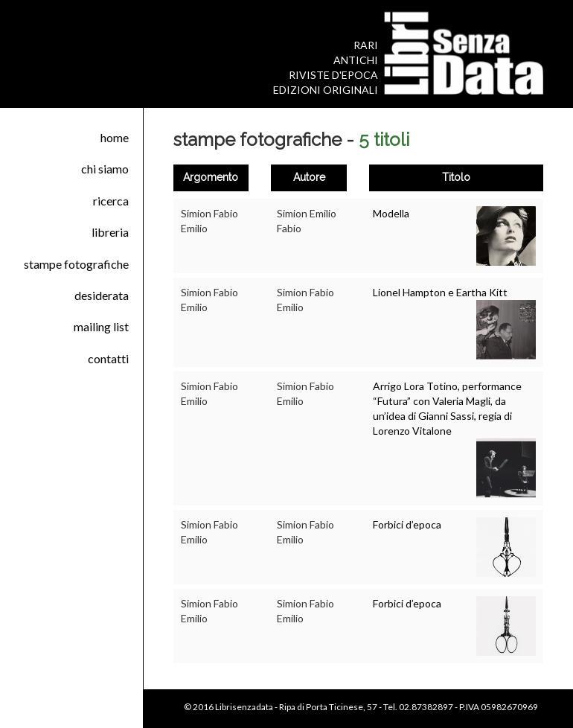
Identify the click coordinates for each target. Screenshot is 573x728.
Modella (391, 213)
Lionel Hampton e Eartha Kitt (440, 292)
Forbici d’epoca (407, 524)
